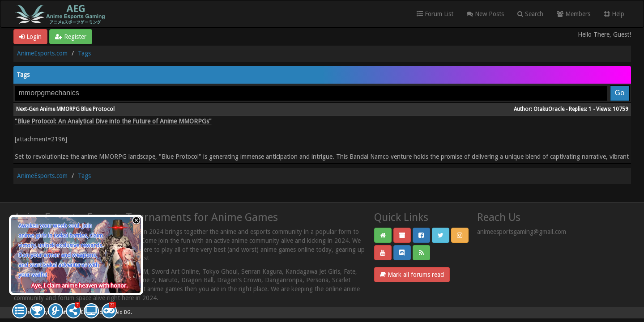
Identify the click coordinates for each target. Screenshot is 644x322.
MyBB (47, 312)
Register (71, 37)
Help (614, 14)
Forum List (435, 14)
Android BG (117, 312)
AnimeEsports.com (42, 53)
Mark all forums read (412, 275)
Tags (84, 53)
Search (530, 14)
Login (30, 37)
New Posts (485, 14)
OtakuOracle (549, 109)
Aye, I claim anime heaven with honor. (79, 286)
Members (574, 14)
